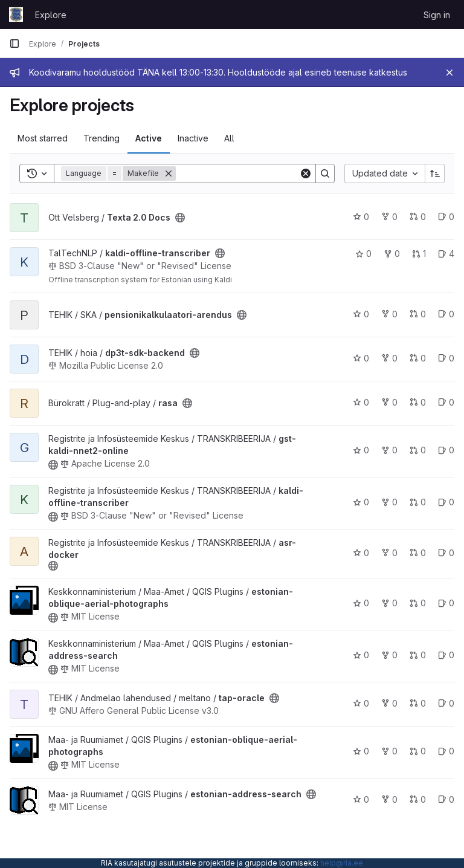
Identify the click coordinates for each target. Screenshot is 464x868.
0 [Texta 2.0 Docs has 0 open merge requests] (418, 217)
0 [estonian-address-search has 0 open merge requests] (418, 655)
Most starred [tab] (43, 138)
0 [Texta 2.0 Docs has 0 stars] (361, 217)
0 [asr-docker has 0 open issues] (446, 553)
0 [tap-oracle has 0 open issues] (446, 703)
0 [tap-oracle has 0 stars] (361, 703)
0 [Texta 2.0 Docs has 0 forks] (389, 217)
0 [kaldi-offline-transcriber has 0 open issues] (446, 502)
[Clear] (306, 173)
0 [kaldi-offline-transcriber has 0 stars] (363, 254)
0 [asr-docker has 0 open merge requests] (418, 553)
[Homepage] (16, 15)
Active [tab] (149, 138)
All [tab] (229, 138)
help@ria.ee (342, 863)
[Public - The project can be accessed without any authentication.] (180, 218)
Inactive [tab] (193, 138)
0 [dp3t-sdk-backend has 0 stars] (361, 358)
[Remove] (169, 173)
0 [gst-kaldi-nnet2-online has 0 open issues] (446, 450)
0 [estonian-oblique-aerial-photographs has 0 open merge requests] (418, 603)
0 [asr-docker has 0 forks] (389, 553)
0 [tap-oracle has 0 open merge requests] (418, 703)
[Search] (251, 173)
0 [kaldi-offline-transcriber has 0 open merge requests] (418, 502)
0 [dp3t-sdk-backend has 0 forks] (389, 358)
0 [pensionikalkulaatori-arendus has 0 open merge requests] (418, 314)
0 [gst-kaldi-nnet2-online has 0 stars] (361, 450)
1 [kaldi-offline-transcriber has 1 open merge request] (419, 254)
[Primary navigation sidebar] (14, 44)
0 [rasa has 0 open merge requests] (418, 402)
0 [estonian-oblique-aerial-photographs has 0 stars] (361, 603)
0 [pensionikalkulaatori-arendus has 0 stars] (361, 314)
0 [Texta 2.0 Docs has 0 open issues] (446, 217)
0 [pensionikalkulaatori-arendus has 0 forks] (389, 314)
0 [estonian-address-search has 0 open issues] (446, 655)
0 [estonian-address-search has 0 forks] (389, 655)
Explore (51, 15)
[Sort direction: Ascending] (435, 173)
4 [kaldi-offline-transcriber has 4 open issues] (446, 254)
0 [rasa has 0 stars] (361, 402)
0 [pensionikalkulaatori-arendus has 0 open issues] (446, 314)
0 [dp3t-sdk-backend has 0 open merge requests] (418, 358)
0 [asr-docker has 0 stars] (361, 553)
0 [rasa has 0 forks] (389, 402)
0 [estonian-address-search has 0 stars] (361, 655)
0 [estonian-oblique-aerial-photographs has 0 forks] (389, 603)
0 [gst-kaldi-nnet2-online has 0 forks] (389, 450)
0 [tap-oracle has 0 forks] (389, 703)
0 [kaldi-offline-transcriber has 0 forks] (392, 254)
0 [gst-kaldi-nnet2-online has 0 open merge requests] (418, 450)
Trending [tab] (101, 138)
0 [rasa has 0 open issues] (446, 402)
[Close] (449, 73)
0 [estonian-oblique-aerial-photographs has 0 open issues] (446, 603)
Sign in (437, 15)
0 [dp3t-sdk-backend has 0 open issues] (446, 358)
